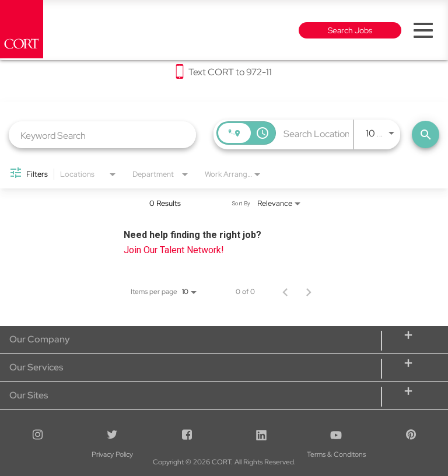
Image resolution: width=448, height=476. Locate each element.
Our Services (36, 367)
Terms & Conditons (224, 454)
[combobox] (102, 135)
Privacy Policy (75, 454)
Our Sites (29, 395)
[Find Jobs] (426, 134)
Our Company (40, 339)
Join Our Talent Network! (174, 250)
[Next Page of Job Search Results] (309, 292)
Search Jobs (350, 30)
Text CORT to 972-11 (230, 72)
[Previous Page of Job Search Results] (285, 292)
